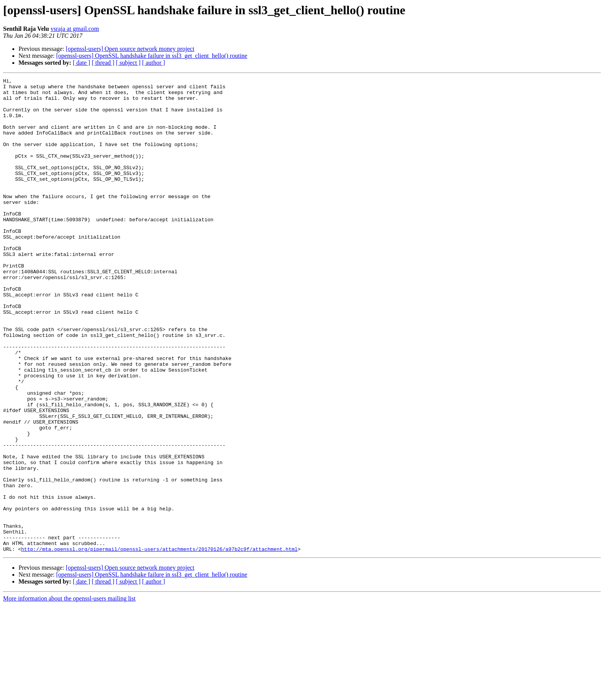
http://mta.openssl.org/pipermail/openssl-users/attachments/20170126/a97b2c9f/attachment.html (159, 644)
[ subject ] (128, 63)
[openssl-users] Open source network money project (130, 49)
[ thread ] (103, 63)
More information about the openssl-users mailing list (69, 693)
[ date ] (81, 63)
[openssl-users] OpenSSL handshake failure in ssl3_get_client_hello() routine (152, 56)
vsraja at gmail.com (75, 29)
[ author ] (154, 63)
